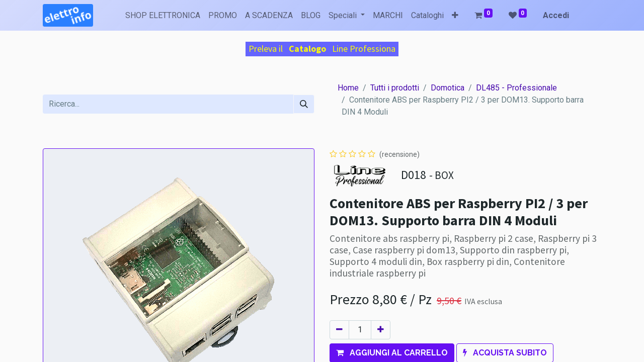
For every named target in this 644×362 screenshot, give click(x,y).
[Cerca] (304, 104)
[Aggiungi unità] (381, 330)
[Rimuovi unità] (339, 330)
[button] (455, 16)
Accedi (556, 15)
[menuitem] (163, 16)
